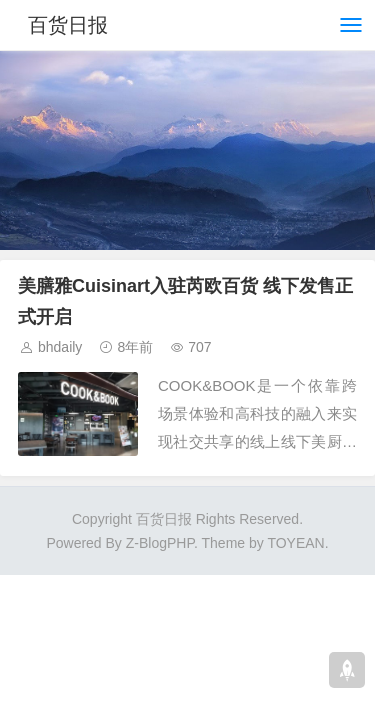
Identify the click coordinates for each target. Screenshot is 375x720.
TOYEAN (295, 543)
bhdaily (60, 347)
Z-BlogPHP (160, 543)
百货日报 (68, 25)
